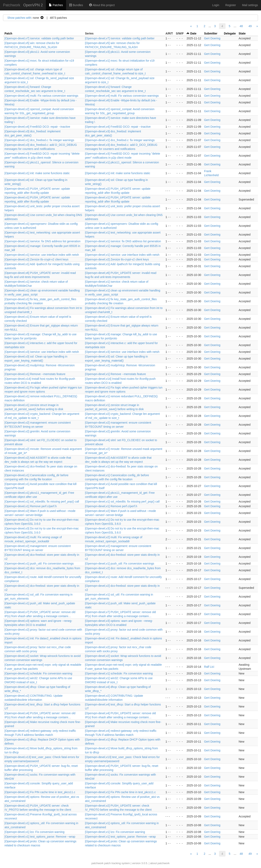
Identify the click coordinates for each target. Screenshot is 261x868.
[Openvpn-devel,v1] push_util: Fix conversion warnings (39, 564)
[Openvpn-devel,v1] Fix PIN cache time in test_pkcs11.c (40, 792)
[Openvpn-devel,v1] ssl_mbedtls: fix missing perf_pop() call (42, 502)
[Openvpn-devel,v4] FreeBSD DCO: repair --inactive (37, 127)
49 (250, 26)
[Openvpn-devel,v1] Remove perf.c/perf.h (31, 506)
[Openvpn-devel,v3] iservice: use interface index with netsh (42, 352)
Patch (8, 33)
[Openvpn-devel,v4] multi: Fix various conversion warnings (41, 96)
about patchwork (160, 863)
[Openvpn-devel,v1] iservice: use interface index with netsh (42, 255)
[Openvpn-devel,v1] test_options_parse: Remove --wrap (40, 837)
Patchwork (12, 5)
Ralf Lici (209, 667)
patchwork (97, 863)
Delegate (230, 33)
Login (216, 5)
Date (193, 33)
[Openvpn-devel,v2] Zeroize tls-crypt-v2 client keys (36, 259)
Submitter (211, 33)
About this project (102, 5)
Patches (56, 5)
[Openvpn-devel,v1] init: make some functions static (37, 173)
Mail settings (250, 5)
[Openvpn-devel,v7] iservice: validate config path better (39, 38)
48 (241, 26)
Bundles (76, 5)
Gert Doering (212, 38)
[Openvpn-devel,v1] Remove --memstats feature (35, 374)
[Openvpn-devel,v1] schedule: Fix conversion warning (38, 673)
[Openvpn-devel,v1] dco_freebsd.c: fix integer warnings (39, 140)
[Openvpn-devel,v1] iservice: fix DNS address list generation (43, 241)
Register (231, 5)
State (242, 33)
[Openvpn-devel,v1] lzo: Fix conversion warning (34, 832)
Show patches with (19, 18)
